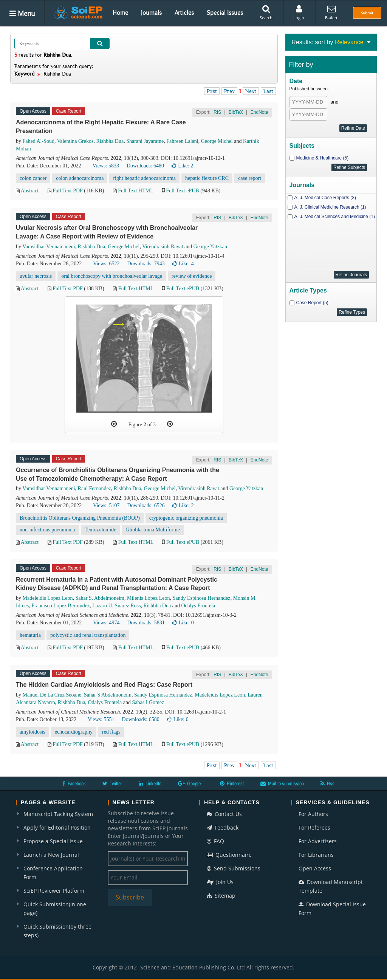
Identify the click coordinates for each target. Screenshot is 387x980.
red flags (111, 732)
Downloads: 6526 (146, 505)
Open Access (315, 868)
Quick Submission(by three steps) (57, 931)
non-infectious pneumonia (47, 530)
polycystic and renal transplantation (88, 635)
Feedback (223, 828)
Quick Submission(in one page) (55, 909)
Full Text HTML (135, 191)
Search (266, 12)
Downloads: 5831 (146, 623)
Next (251, 91)
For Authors (313, 814)
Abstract (30, 191)
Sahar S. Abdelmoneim (100, 598)
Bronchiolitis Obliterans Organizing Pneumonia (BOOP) (80, 518)
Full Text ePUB (182, 191)
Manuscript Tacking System (58, 814)
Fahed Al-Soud (39, 141)
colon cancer (33, 178)
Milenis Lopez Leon (149, 598)
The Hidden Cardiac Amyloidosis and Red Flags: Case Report (104, 685)
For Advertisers (318, 841)
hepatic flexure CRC (207, 178)
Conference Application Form (53, 873)
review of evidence (192, 276)
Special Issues (225, 12)
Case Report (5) (312, 303)
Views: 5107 (106, 505)
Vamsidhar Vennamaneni (49, 247)
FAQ (215, 841)
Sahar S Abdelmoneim (108, 695)
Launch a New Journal (51, 855)
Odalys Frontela (198, 606)
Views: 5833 (106, 166)
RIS (217, 112)
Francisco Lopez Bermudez (60, 606)
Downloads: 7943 (146, 264)
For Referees (314, 828)
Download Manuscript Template (331, 886)
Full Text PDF (68, 191)
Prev (229, 91)
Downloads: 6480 (145, 166)
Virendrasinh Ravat (163, 247)
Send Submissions (234, 868)
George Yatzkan (210, 247)
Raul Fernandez (94, 488)
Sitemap (221, 896)
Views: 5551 (101, 719)
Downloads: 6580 (141, 719)
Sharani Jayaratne (145, 141)
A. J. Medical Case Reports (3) (325, 198)
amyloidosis (33, 732)
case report (250, 178)
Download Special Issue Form (332, 909)
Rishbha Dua (110, 141)
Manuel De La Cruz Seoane (52, 695)
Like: (182, 166)
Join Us (220, 882)
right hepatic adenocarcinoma (144, 178)
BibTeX (236, 112)
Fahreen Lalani (182, 141)
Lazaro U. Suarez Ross (116, 606)
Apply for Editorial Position (57, 828)
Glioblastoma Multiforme (152, 530)
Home (120, 12)
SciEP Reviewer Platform (54, 891)
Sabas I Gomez (148, 702)
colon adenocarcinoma (80, 178)
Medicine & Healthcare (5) (323, 158)
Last (268, 91)
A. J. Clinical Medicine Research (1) (330, 207)
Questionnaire (229, 855)
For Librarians (316, 855)
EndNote (259, 112)
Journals (151, 12)
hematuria (30, 635)
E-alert (331, 12)
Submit (367, 13)
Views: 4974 (106, 623)
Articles (184, 12)
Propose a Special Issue (53, 841)
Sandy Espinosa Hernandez (201, 598)
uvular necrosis (36, 276)
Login (299, 12)
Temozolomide (101, 530)
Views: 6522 (106, 264)
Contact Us (224, 814)
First (212, 91)
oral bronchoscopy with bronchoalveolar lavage (112, 276)
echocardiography (74, 732)
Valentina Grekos (75, 141)
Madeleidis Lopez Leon (48, 598)
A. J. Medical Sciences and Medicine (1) (335, 217)
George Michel (217, 141)
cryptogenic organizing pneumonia (186, 518)
